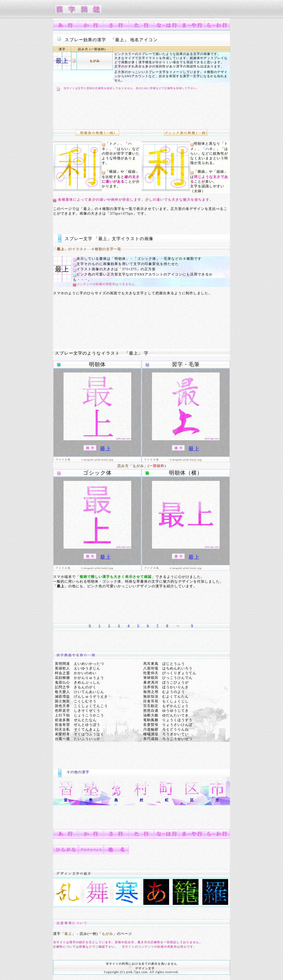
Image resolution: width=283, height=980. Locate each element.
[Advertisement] (121, 107)
